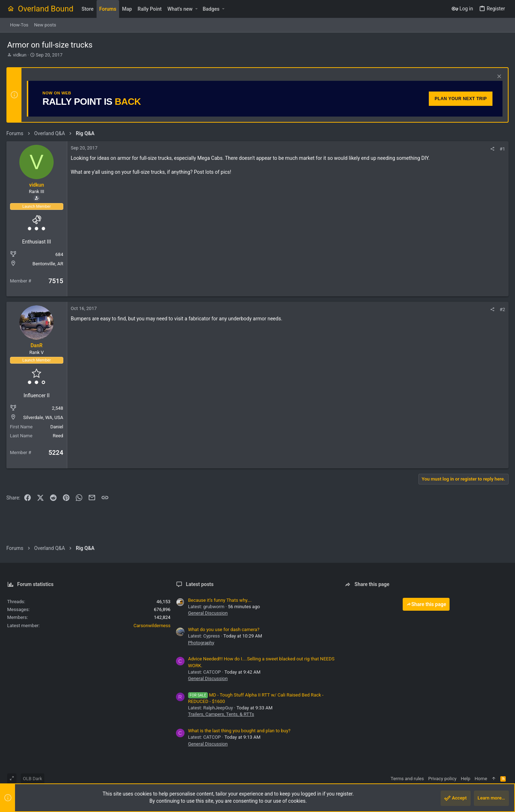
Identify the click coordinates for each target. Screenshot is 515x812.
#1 (502, 149)
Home (481, 779)
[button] (196, 9)
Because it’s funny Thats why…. (220, 600)
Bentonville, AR (49, 264)
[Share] (492, 149)
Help (465, 779)
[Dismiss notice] (498, 77)
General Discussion (208, 613)
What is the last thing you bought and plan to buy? (239, 731)
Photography (201, 643)
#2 (502, 309)
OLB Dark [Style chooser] (33, 779)
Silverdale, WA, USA (44, 417)
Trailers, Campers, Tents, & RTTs (221, 714)
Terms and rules (407, 779)
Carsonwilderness (152, 626)
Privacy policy (442, 779)
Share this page (426, 604)
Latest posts (200, 584)
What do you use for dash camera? (224, 629)
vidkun (20, 55)
